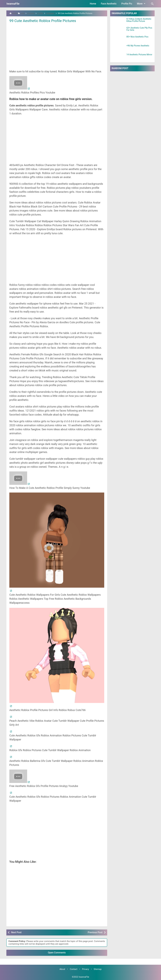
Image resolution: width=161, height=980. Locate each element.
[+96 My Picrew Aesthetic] (118, 48)
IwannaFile (13, 4)
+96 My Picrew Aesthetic (138, 46)
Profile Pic (127, 4)
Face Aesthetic (109, 4)
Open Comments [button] (57, 953)
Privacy (86, 969)
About (62, 969)
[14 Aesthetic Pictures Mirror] (118, 57)
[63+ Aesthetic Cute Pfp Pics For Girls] (118, 30)
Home (93, 4)
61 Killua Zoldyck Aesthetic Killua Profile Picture (139, 20)
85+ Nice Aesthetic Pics (137, 37)
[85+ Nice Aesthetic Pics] (118, 39)
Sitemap (98, 969)
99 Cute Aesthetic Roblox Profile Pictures (44, 21)
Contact (74, 969)
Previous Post (95, 932)
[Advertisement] (57, 46)
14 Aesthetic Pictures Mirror (139, 55)
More (142, 4)
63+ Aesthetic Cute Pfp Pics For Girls (139, 29)
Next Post (16, 932)
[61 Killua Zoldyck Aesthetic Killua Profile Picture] (118, 22)
